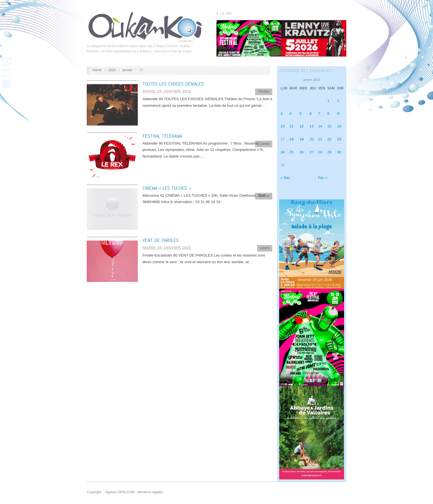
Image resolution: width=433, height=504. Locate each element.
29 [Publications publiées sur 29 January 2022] (329, 152)
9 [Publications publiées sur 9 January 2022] (338, 114)
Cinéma (264, 144)
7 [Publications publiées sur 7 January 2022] (319, 114)
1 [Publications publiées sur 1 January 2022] (328, 101)
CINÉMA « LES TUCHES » (167, 188)
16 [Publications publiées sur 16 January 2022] (339, 126)
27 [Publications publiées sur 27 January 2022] (312, 152)
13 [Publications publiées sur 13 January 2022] (312, 126)
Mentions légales (150, 492)
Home (97, 70)
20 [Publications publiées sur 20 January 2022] (312, 139)
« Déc (285, 178)
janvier (128, 70)
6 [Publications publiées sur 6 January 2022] (311, 114)
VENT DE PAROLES (161, 240)
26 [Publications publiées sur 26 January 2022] (302, 152)
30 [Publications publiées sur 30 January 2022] (339, 152)
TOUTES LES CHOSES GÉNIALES (173, 84)
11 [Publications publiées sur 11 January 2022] (291, 126)
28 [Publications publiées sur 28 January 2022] (320, 152)
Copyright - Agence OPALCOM (111, 492)
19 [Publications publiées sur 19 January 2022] (302, 139)
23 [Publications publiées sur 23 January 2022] (339, 139)
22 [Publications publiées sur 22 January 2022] (329, 139)
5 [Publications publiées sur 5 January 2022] (301, 114)
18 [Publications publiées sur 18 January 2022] (291, 139)
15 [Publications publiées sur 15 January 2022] (329, 126)
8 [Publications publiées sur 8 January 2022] (328, 114)
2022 (112, 70)
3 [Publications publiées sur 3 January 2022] (282, 114)
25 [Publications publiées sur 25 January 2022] (291, 152)
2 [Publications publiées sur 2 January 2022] (338, 101)
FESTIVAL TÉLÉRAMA (162, 136)
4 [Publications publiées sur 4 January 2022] (291, 114)
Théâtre (264, 92)
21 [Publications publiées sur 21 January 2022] (320, 139)
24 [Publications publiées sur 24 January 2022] (283, 152)
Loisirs (265, 248)
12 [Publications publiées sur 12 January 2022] (302, 126)
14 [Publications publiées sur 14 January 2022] (320, 126)
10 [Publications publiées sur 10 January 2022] (283, 126)
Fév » (323, 178)
